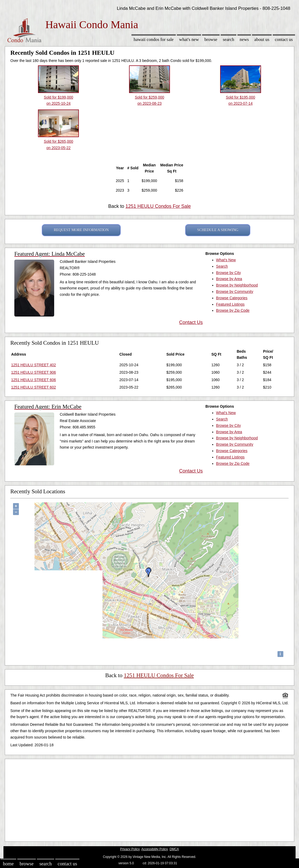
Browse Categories (232, 298)
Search (228, 39)
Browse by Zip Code (233, 310)
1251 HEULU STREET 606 (34, 380)
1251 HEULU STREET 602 (34, 387)
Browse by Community (235, 292)
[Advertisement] (149, 799)
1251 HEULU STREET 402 (34, 365)
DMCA (174, 849)
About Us (262, 39)
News (244, 39)
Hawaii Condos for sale (154, 39)
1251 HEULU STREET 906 (34, 372)
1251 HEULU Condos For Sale (158, 206)
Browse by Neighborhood (237, 285)
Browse (211, 39)
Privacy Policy (130, 849)
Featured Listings (230, 304)
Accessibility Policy (155, 849)
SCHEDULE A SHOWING (218, 230)
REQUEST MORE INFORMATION (81, 230)
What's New (189, 39)
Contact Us (284, 39)
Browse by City (228, 273)
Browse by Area (229, 279)
